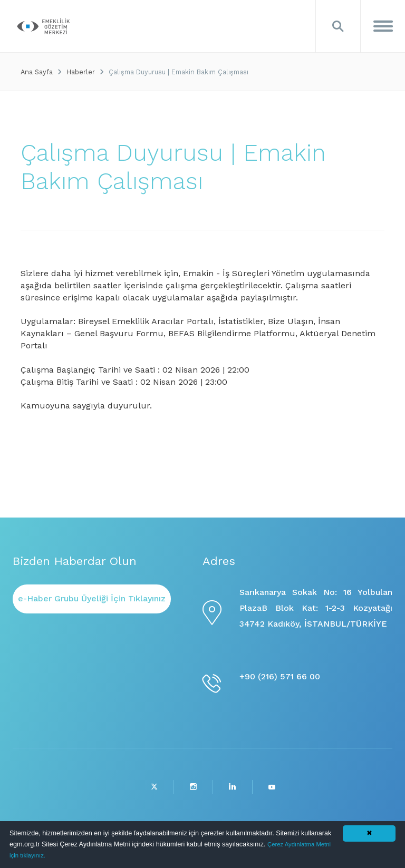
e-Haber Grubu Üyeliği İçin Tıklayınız (92, 598)
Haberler (81, 72)
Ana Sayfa (37, 72)
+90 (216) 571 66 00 (280, 676)
